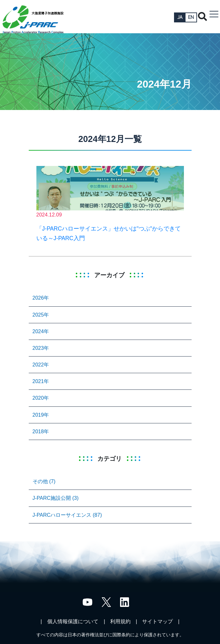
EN (191, 17)
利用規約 (120, 621)
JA (180, 17)
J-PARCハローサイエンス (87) (67, 515)
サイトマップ (157, 621)
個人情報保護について (73, 621)
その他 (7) (44, 481)
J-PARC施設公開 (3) (56, 498)
